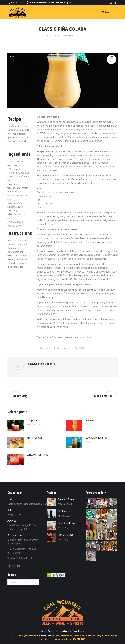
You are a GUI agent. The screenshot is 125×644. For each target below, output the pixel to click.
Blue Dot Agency (43, 636)
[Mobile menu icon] (116, 12)
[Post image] (16, 425)
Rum (12, 57)
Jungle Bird (33, 421)
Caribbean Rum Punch (38, 455)
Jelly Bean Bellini (67, 523)
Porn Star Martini (66, 499)
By (63, 348)
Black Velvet (64, 511)
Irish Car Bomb (65, 535)
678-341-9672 (17, 3)
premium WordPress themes (72, 631)
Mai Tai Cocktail (35, 438)
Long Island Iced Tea (96, 438)
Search (36, 582)
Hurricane (90, 421)
